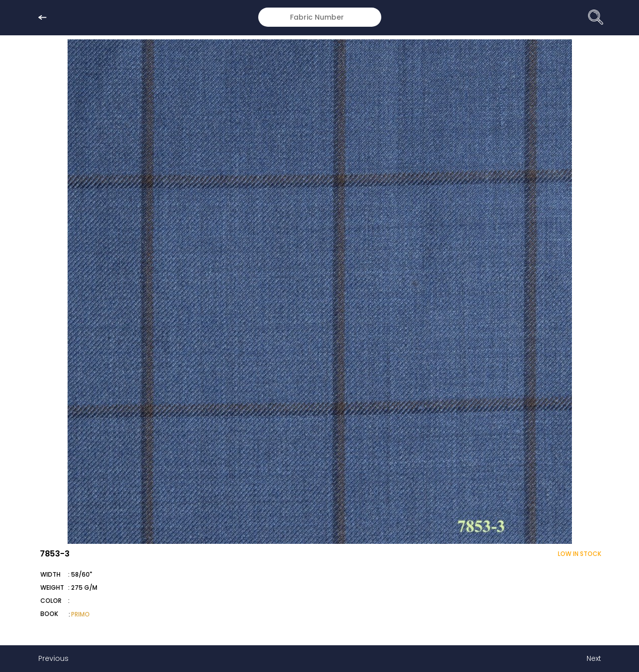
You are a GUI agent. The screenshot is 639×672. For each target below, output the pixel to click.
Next (594, 658)
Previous (53, 658)
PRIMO (80, 614)
